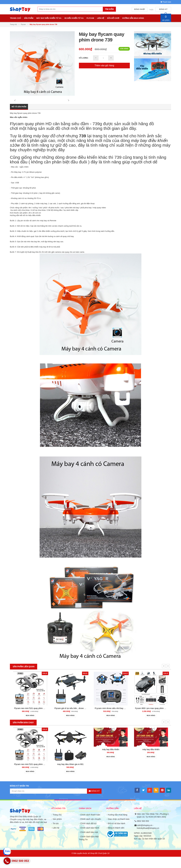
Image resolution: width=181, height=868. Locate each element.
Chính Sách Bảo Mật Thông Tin (89, 849)
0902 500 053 (143, 832)
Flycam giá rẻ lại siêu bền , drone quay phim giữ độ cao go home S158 (86, 720)
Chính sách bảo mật (89, 843)
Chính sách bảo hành (90, 839)
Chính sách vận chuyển (91, 830)
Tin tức (56, 835)
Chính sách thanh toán (90, 826)
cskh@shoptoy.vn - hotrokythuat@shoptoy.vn (148, 838)
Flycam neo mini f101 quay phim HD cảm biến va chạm (38, 720)
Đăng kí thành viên (116, 839)
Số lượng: (84, 58)
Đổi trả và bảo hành (117, 835)
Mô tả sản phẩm (19, 118)
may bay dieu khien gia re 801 (70, 776)
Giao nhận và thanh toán (119, 830)
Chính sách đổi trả (88, 835)
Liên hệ (56, 839)
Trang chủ (57, 826)
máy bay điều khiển (111, 761)
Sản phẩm (57, 830)
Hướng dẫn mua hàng (118, 826)
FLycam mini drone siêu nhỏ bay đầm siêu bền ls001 (118, 720)
